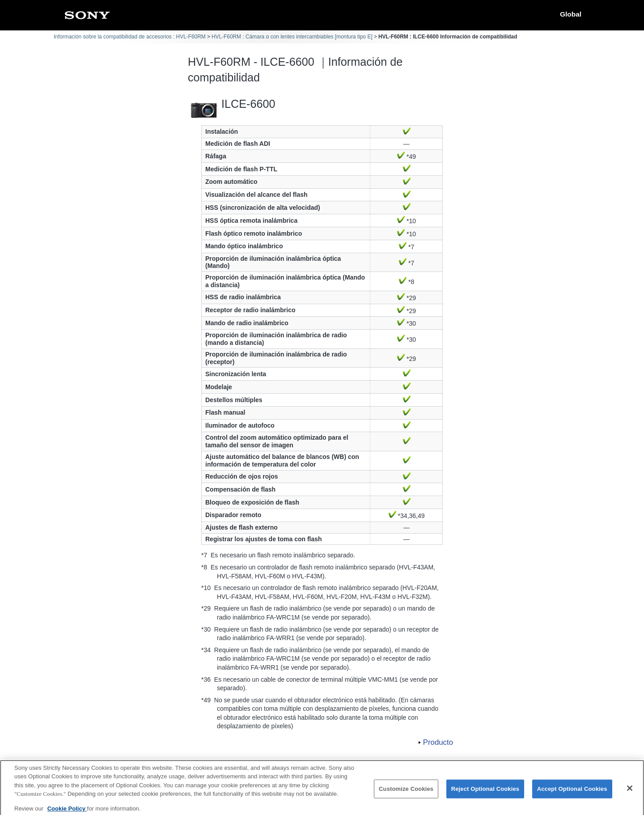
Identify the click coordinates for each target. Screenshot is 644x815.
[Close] (630, 793)
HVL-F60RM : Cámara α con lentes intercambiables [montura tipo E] (292, 37)
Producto (438, 742)
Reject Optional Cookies (485, 793)
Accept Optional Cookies (572, 793)
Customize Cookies (406, 793)
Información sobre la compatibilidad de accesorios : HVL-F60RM (130, 37)
